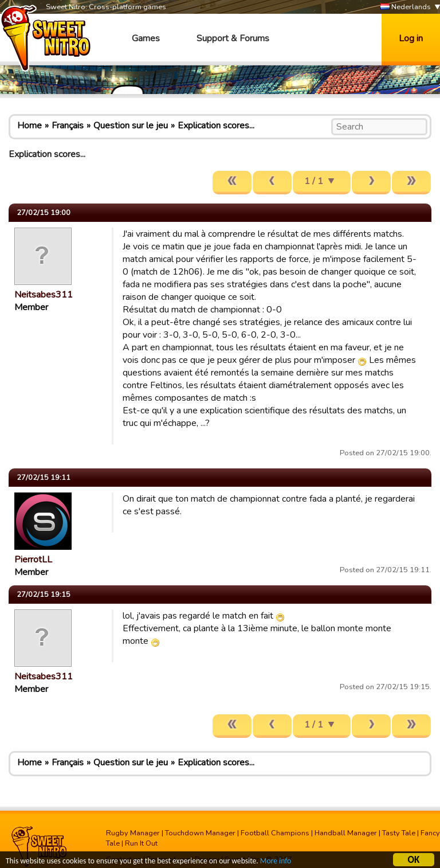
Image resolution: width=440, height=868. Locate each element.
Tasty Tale (399, 833)
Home (30, 126)
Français (68, 126)
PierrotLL (33, 560)
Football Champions (275, 833)
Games (146, 38)
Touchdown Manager (200, 833)
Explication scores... (216, 126)
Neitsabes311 (44, 295)
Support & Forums (233, 38)
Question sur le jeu (131, 126)
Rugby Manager (133, 833)
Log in (411, 38)
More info (276, 861)
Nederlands (406, 7)
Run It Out (141, 843)
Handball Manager (346, 833)
